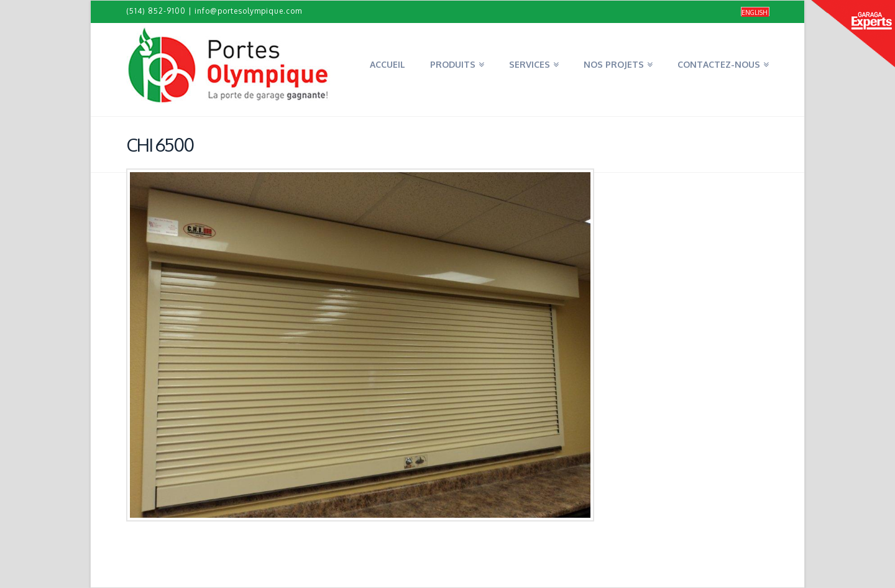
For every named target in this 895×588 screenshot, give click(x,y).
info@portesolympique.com (248, 11)
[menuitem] (755, 12)
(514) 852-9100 (156, 11)
